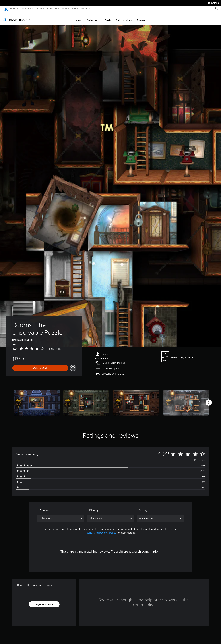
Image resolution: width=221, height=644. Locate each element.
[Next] (209, 400)
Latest (78, 17)
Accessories (52, 8)
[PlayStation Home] (6, 9)
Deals (108, 17)
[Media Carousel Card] (37, 400)
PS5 (22, 8)
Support (84, 8)
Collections (93, 17)
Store (74, 8)
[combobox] (61, 515)
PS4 (30, 8)
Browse (141, 17)
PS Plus (39, 8)
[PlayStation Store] (18, 17)
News (65, 8)
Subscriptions (124, 17)
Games (13, 8)
